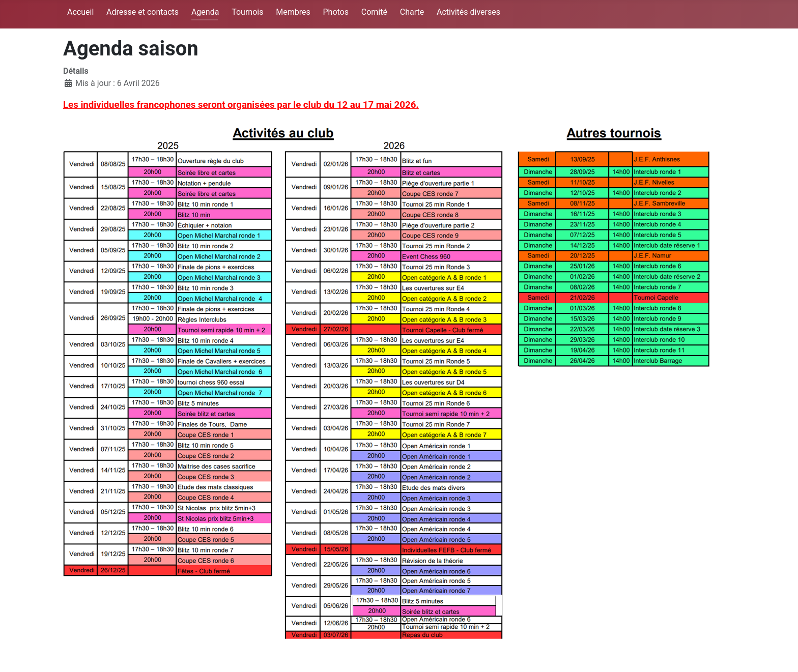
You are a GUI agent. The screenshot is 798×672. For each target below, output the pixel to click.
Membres (293, 12)
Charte (412, 12)
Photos (336, 12)
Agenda (205, 12)
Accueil (80, 12)
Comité (374, 12)
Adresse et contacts (142, 12)
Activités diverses (468, 12)
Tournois (247, 12)
